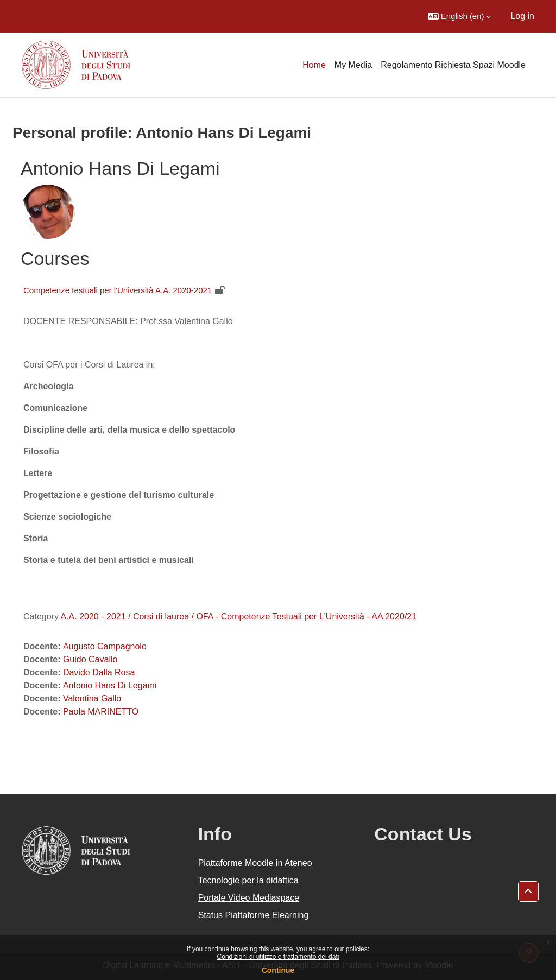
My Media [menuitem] (353, 65)
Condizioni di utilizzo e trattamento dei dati (278, 957)
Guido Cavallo (90, 659)
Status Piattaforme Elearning (254, 915)
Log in (522, 16)
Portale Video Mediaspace (249, 898)
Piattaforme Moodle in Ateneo (255, 863)
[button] (460, 16)
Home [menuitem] (314, 65)
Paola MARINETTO (101, 712)
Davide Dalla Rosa (99, 672)
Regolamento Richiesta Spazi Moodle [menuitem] (453, 65)
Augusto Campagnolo (105, 646)
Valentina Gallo (92, 698)
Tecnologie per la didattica (248, 880)
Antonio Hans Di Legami (110, 685)
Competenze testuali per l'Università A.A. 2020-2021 (118, 290)
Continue (278, 970)
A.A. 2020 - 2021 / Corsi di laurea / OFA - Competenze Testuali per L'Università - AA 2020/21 (238, 617)
